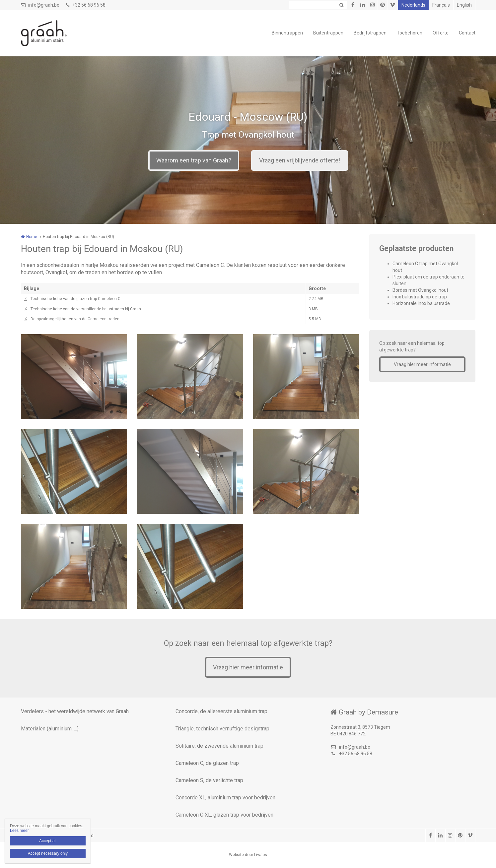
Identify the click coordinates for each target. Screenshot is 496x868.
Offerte (441, 33)
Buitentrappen (328, 33)
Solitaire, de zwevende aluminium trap (219, 746)
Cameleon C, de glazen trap (207, 763)
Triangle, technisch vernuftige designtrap (222, 729)
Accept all (48, 841)
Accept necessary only (48, 853)
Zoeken (342, 5)
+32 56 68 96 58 (86, 5)
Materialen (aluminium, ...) (50, 729)
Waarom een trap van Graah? (194, 160)
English (464, 5)
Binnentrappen (287, 33)
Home (32, 237)
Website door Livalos (248, 855)
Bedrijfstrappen (370, 33)
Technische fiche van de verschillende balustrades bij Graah (86, 309)
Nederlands (413, 5)
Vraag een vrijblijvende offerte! (300, 160)
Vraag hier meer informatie (422, 364)
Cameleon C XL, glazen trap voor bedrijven (224, 815)
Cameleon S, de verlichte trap (209, 780)
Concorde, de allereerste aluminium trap (221, 711)
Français (441, 5)
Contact (467, 33)
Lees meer (19, 831)
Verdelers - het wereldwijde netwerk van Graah (75, 711)
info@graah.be (40, 5)
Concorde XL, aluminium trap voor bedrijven (225, 798)
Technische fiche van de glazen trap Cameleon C (75, 299)
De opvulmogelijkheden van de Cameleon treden (75, 319)
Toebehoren (410, 33)
